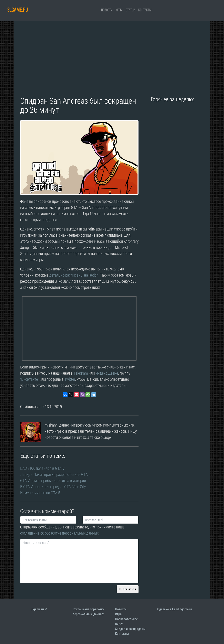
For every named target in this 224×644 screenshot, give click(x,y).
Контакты (145, 10)
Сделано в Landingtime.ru (175, 609)
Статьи (130, 10)
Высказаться (128, 589)
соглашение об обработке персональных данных (59, 533)
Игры (119, 10)
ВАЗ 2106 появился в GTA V (42, 468)
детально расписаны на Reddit (74, 275)
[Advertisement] (112, 55)
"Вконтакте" (30, 379)
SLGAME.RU (18, 10)
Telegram (81, 373)
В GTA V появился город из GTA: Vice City (53, 486)
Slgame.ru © (39, 609)
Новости (107, 10)
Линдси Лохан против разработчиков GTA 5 (55, 474)
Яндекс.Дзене (107, 373)
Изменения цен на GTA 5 (40, 493)
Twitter (70, 379)
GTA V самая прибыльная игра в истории (53, 480)
